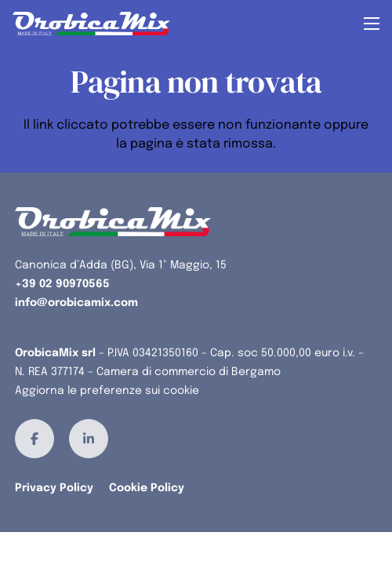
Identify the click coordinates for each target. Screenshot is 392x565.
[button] (372, 24)
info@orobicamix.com (76, 303)
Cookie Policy (147, 488)
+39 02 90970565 (62, 284)
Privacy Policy (54, 488)
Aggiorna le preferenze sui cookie (107, 391)
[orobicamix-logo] (91, 24)
